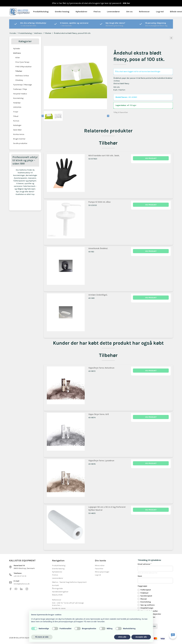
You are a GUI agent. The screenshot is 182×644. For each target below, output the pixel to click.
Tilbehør (19, 71)
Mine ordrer (100, 566)
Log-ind (160, 12)
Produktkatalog (41, 12)
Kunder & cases (59, 608)
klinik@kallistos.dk (22, 584)
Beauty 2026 (57, 595)
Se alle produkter (20, 143)
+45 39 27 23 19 (20, 576)
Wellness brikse (22, 76)
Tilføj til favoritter (121, 112)
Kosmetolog (18, 98)
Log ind (98, 575)
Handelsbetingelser (60, 592)
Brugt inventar (19, 139)
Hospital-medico (20, 94)
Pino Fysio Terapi (22, 62)
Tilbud (16, 116)
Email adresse (145, 564)
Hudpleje (17, 103)
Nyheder (17, 49)
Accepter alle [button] (141, 637)
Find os (97, 12)
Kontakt (56, 585)
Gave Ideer (17, 130)
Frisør (16, 112)
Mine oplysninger (102, 572)
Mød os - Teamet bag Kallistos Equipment (69, 582)
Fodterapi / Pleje (20, 89)
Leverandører (113, 12)
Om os (129, 12)
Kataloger (17, 125)
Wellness (17, 53)
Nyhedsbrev (81, 12)
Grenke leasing (62, 12)
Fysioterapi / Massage (22, 85)
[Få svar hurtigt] (173, 635)
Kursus (16, 121)
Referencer (144, 12)
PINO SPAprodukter (23, 67)
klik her (126, 3)
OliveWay (19, 80)
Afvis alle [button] (122, 637)
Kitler (18, 58)
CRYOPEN (17, 107)
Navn (140, 576)
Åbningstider (58, 588)
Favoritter (99, 569)
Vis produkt (151, 158)
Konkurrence (19, 134)
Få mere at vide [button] (42, 637)
